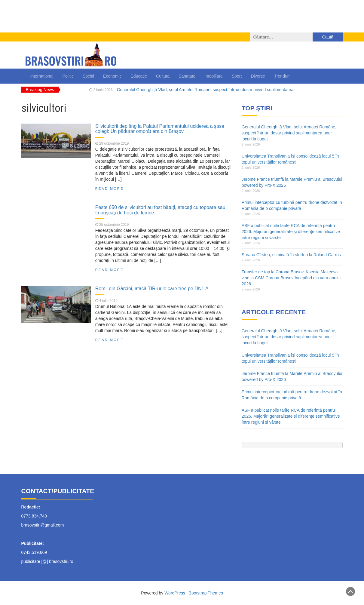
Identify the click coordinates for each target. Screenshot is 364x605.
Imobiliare (214, 76)
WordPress (175, 593)
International (42, 76)
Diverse (258, 76)
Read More (110, 189)
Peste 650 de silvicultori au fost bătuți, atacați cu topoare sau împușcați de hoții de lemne (160, 210)
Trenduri (282, 76)
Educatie (139, 76)
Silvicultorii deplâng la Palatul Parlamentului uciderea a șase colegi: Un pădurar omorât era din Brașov (160, 129)
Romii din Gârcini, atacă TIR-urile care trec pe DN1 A (152, 288)
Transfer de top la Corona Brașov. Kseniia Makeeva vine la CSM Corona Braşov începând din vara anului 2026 (291, 278)
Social (88, 76)
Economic (112, 76)
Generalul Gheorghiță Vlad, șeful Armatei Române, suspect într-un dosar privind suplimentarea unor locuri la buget (289, 133)
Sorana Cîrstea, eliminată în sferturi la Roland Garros (291, 255)
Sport (237, 76)
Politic (68, 76)
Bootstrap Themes (206, 593)
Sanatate (187, 76)
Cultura (163, 76)
